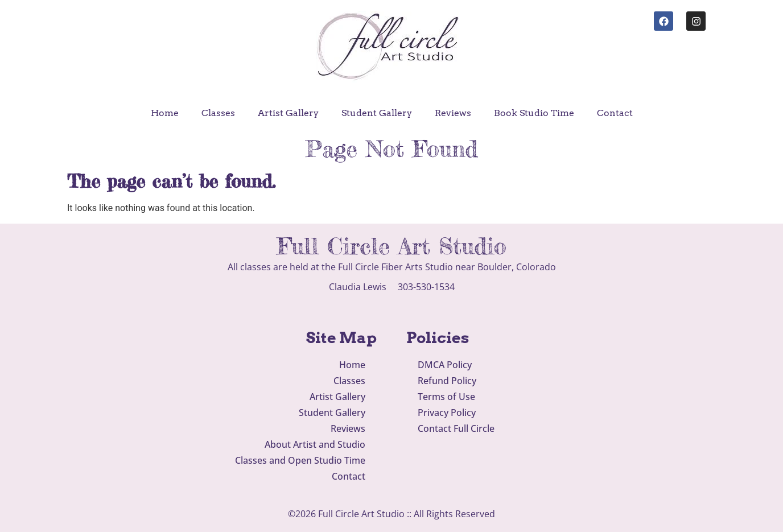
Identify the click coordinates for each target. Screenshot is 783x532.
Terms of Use (446, 397)
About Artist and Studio (315, 444)
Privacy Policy (447, 413)
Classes (218, 113)
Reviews (453, 113)
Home (165, 113)
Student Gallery (377, 113)
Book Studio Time (534, 113)
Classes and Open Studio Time (300, 460)
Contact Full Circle (456, 428)
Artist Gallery (288, 113)
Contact (615, 113)
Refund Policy (447, 381)
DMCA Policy (445, 365)
